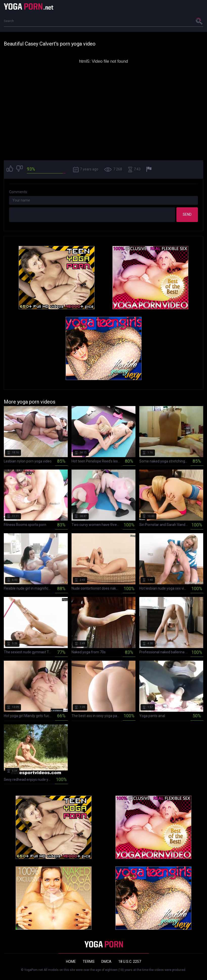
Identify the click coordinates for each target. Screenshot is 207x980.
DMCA (106, 962)
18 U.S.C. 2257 (130, 962)
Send (187, 214)
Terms (89, 962)
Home (71, 962)
